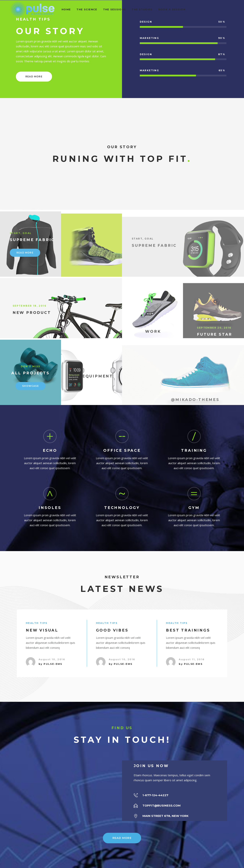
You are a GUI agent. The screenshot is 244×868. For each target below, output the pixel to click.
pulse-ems (53, 664)
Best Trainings (188, 630)
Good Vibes (112, 630)
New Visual (42, 630)
